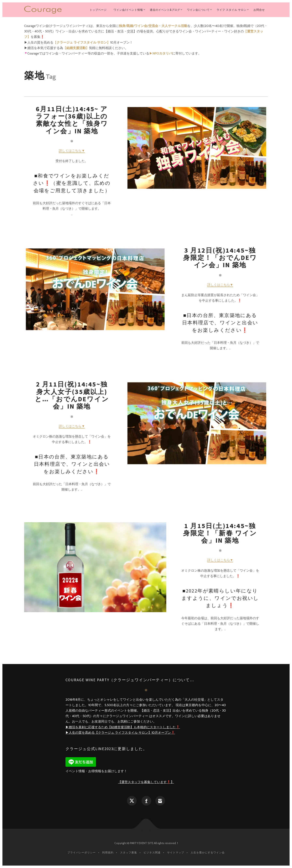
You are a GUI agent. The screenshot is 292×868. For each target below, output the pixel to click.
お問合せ (259, 10)
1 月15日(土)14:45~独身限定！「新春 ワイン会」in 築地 (220, 533)
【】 (82, 42)
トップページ (98, 10)
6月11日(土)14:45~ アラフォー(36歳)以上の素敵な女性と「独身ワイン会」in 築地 (72, 120)
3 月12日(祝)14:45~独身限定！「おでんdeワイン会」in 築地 (220, 258)
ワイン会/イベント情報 (128, 10)
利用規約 (108, 852)
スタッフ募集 (129, 852)
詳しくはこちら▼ (72, 151)
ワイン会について (198, 10)
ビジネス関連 (152, 852)
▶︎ (161, 53)
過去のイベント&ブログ (165, 10)
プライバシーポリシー (82, 852)
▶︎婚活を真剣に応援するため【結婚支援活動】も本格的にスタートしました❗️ (123, 727)
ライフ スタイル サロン (232, 10)
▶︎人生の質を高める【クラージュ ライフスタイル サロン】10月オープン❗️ (120, 733)
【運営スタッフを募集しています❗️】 (146, 782)
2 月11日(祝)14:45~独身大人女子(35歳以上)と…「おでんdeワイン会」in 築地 (72, 395)
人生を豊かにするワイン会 (208, 852)
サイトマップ (176, 852)
